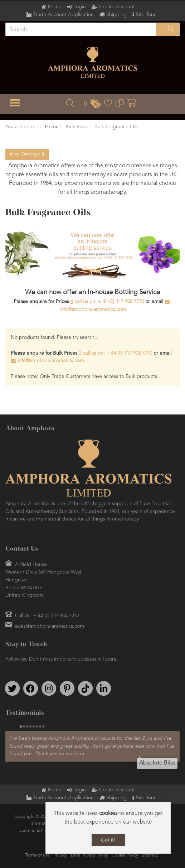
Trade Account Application (64, 15)
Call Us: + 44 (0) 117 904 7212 (47, 616)
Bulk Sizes (77, 127)
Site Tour (146, 15)
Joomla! (28, 831)
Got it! (108, 840)
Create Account (117, 7)
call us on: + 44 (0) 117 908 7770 (109, 302)
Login (80, 7)
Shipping (116, 15)
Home (55, 7)
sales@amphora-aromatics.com (50, 626)
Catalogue (27, 154)
